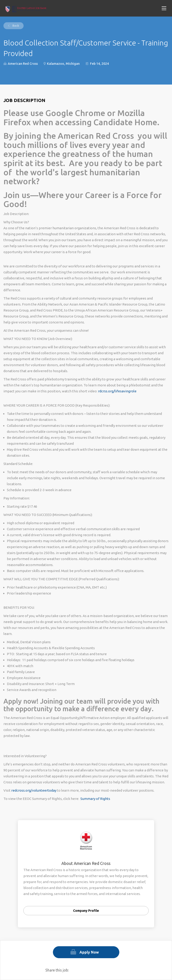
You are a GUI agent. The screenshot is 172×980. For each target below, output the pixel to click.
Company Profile (86, 911)
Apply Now (89, 952)
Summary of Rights (95, 799)
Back (15, 26)
